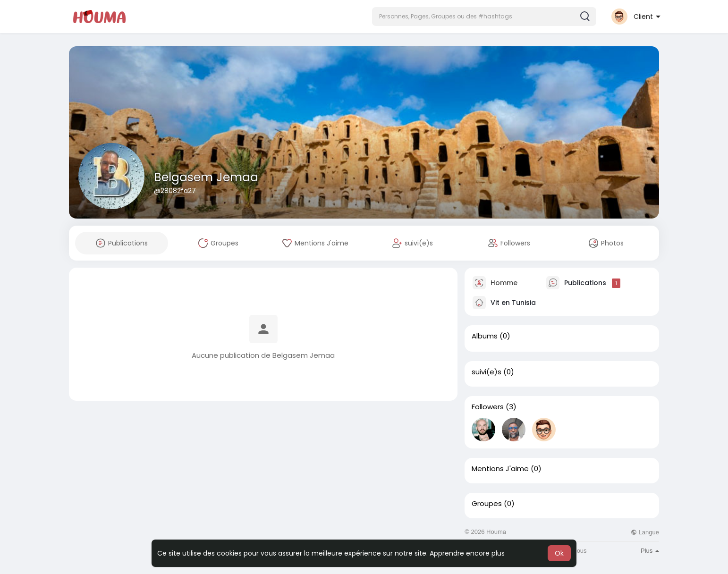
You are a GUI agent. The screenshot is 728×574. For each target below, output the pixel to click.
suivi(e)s (487, 372)
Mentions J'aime (500, 469)
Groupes (487, 504)
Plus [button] (650, 551)
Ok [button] (559, 553)
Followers (488, 407)
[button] (484, 17)
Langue (645, 532)
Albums (485, 336)
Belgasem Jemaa (206, 177)
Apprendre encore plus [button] (467, 553)
